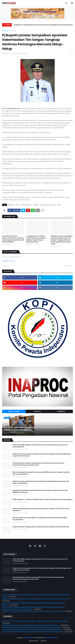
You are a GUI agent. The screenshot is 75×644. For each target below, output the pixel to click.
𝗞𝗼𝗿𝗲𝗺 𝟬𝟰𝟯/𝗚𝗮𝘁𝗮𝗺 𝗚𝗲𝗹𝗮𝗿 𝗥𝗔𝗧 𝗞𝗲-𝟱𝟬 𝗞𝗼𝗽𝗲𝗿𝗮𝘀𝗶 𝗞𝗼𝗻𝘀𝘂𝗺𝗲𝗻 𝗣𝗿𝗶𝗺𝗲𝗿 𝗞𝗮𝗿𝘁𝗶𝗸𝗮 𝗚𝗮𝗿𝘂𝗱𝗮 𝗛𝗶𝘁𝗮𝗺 (40, 519)
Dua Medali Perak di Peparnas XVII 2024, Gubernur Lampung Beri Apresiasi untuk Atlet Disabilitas (13, 239)
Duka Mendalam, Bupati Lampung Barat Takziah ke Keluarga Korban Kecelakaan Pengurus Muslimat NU (38, 464)
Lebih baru (7, 266)
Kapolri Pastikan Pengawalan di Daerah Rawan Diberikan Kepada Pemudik (41, 527)
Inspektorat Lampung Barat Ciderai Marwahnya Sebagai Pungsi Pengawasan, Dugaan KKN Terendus (43, 25)
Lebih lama (68, 266)
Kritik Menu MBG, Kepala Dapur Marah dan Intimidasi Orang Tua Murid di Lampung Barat (40, 446)
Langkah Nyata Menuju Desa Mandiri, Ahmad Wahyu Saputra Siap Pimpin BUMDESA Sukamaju (40, 491)
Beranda (5, 31)
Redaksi (44, 641)
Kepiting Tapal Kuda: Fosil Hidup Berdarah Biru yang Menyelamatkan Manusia (31, 625)
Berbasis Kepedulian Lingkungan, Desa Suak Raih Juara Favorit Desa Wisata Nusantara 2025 (36, 599)
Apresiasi (13, 31)
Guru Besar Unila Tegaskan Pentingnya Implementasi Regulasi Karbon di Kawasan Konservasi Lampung (35, 429)
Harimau (36, 205)
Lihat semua (69, 216)
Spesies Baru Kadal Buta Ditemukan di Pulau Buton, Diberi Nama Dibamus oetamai (33, 632)
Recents (37, 411)
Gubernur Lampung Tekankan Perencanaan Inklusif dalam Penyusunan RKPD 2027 (33, 611)
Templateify (29, 638)
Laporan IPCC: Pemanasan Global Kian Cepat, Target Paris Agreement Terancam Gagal (35, 621)
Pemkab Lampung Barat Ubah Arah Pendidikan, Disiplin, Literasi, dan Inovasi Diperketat (41, 510)
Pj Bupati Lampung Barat (48, 205)
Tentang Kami (33, 641)
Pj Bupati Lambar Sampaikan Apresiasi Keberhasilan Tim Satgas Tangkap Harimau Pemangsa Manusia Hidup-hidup (62, 240)
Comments (61, 411)
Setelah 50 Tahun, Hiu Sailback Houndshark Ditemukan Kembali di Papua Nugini (32, 628)
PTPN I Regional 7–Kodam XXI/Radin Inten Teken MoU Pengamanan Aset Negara (42, 499)
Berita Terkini (14, 411)
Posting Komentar (8, 261)
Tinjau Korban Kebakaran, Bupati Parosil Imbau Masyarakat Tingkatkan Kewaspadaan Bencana (34, 604)
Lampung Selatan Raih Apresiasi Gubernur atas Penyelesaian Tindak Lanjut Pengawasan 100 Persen (36, 596)
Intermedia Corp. (51, 638)
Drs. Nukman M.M (26, 205)
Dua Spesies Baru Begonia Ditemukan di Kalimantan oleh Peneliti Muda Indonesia (32, 630)
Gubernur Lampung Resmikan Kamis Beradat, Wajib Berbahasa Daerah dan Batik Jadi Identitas (41, 482)
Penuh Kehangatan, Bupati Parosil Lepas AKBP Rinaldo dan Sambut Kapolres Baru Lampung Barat (41, 473)
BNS (17, 205)
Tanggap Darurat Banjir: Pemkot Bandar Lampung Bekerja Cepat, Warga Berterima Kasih (36, 239)
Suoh (59, 205)
